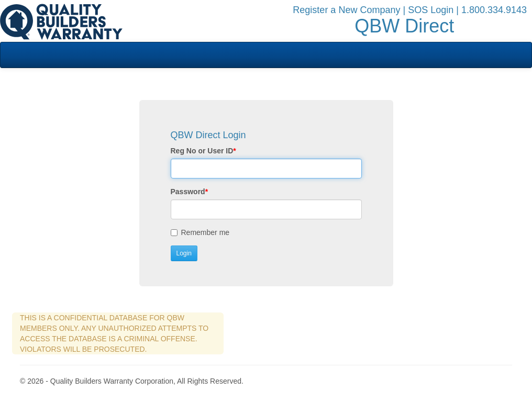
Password (190, 192)
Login (184, 253)
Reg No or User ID (203, 151)
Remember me (202, 232)
